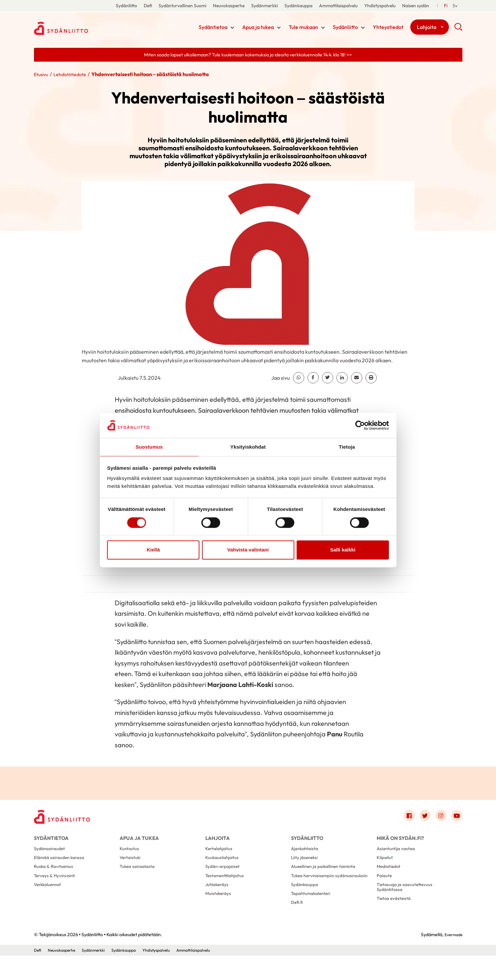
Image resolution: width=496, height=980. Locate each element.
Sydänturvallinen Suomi (182, 6)
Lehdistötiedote (74, 75)
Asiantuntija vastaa (398, 857)
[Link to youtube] (456, 818)
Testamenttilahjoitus (227, 888)
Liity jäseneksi (306, 867)
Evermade (452, 959)
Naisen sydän (416, 6)
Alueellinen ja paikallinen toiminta (327, 878)
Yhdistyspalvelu (380, 6)
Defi (148, 6)
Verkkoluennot (49, 899)
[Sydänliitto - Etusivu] (67, 819)
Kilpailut (386, 867)
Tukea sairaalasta (139, 878)
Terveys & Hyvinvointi (57, 888)
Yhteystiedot (388, 28)
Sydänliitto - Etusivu (87, 27)
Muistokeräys (220, 909)
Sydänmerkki (264, 6)
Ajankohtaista (306, 857)
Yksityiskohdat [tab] (248, 447)
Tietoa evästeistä (396, 915)
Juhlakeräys (218, 899)
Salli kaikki (343, 550)
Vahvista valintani (248, 550)
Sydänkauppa (298, 6)
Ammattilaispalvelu (338, 6)
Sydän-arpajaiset (225, 878)
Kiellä (153, 550)
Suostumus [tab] (149, 447)
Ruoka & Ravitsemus (56, 878)
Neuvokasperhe (229, 6)
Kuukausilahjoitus (224, 867)
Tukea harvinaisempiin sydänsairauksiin (315, 891)
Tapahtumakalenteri (313, 915)
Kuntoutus (131, 857)
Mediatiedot (390, 878)
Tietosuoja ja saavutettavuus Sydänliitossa (408, 902)
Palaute (385, 888)
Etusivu (42, 75)
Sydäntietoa (213, 28)
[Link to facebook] (402, 818)
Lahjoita (427, 28)
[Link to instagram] (438, 818)
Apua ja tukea (258, 28)
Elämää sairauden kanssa (62, 867)
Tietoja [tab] (347, 447)
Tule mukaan (303, 28)
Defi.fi (298, 926)
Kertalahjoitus (220, 857)
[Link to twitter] (420, 818)
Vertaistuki (131, 867)
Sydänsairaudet (51, 857)
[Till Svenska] (455, 6)
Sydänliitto (126, 6)
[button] (458, 30)
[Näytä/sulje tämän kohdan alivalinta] (232, 28)
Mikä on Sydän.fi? (400, 841)
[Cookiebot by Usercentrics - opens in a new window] (360, 425)
